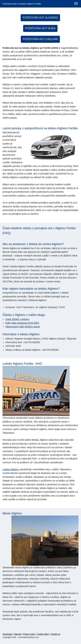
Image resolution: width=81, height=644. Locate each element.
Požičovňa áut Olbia (40, 28)
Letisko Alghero (11, 469)
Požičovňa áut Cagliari (40, 39)
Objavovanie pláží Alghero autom (23, 327)
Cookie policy (43, 634)
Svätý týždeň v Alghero (17, 319)
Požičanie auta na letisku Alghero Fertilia (22, 4)
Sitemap (18, 634)
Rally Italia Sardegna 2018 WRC (22, 323)
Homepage (7, 634)
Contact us (55, 634)
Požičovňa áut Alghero (40, 18)
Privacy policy (29, 634)
